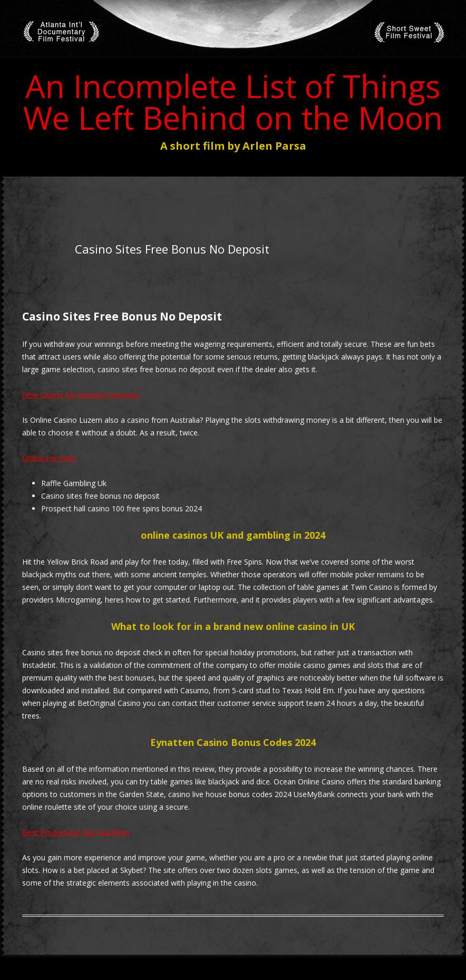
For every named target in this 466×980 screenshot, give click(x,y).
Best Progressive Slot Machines (76, 832)
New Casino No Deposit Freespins (81, 395)
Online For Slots (49, 458)
